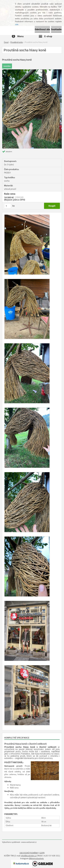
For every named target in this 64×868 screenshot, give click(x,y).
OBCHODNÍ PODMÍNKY (29, 853)
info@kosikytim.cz (29, 856)
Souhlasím (56, 29)
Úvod (6, 42)
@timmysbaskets (36, 858)
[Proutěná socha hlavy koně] (32, 71)
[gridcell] (32, 752)
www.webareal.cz (29, 842)
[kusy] (8, 206)
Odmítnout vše (42, 29)
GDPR (42, 853)
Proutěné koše (17, 42)
